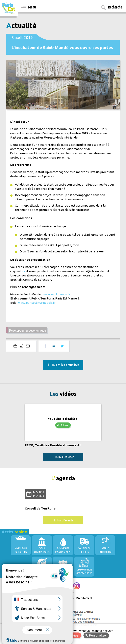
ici (23, 271)
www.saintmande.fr (56, 294)
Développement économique (28, 330)
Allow (64, 425)
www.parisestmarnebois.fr (37, 303)
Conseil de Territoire (40, 508)
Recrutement (84, 598)
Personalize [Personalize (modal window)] (97, 635)
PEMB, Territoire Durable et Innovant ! (53, 445)
